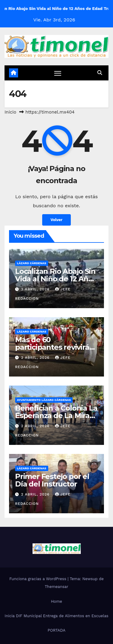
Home (56, 601)
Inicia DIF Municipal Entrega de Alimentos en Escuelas (56, 616)
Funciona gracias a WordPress (38, 579)
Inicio (10, 112)
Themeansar (57, 587)
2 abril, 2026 (36, 289)
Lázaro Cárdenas (32, 263)
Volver (57, 220)
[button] (100, 73)
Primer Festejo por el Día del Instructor (52, 480)
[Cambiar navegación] (58, 73)
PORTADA (56, 630)
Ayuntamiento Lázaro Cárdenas (44, 400)
